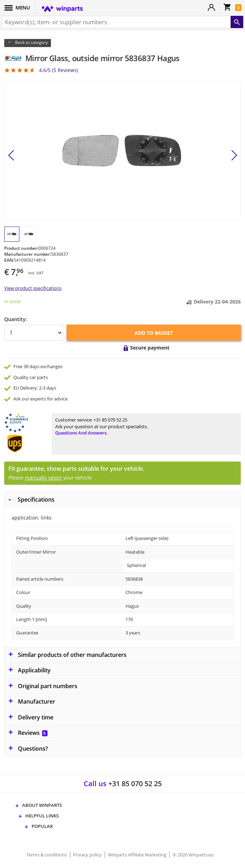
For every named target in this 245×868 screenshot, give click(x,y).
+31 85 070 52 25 (110, 420)
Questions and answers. (82, 433)
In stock (12, 301)
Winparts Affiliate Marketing (138, 855)
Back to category (31, 42)
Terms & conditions (47, 855)
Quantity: (16, 319)
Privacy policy (88, 855)
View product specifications (33, 288)
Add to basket (154, 333)
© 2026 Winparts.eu (193, 855)
